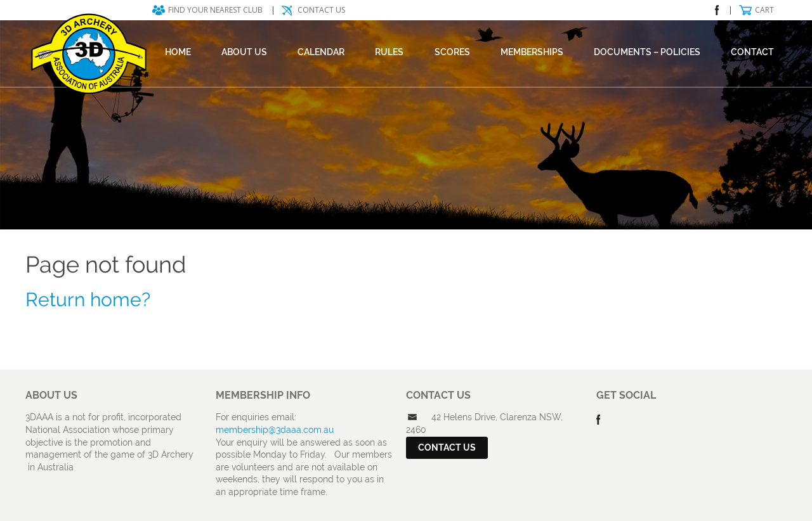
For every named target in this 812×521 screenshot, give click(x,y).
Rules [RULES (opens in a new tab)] (389, 52)
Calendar (321, 52)
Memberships (532, 52)
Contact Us (321, 10)
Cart (764, 10)
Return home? (88, 299)
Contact (752, 52)
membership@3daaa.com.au (275, 430)
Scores (452, 52)
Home (178, 52)
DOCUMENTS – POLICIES (647, 52)
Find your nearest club (215, 10)
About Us (244, 52)
